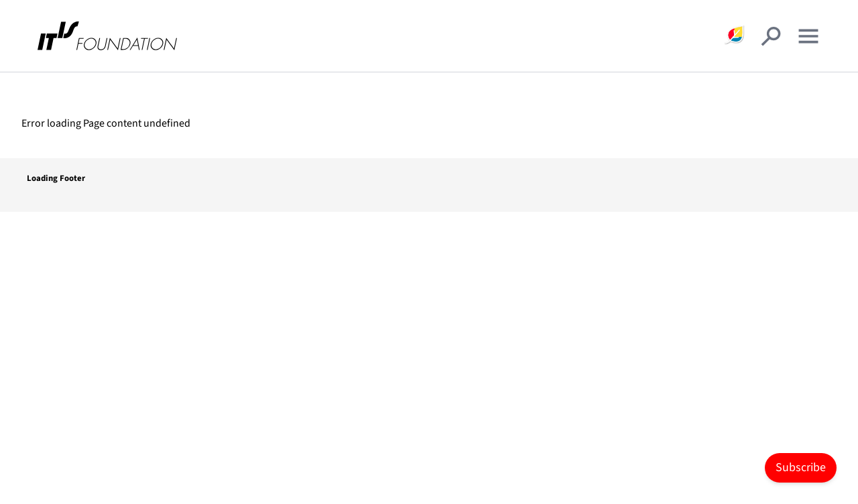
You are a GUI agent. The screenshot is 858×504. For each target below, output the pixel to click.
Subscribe (801, 467)
